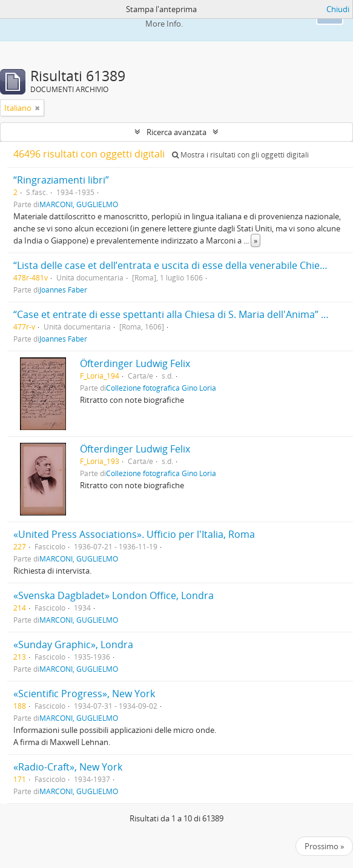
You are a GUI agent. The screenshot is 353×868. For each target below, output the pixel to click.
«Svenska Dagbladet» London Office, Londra (114, 595)
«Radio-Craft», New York (68, 767)
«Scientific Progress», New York (84, 694)
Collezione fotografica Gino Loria (161, 388)
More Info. (164, 24)
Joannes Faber (63, 290)
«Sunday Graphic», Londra (73, 644)
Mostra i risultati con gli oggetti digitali (240, 155)
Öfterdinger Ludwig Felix (135, 363)
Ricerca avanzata (176, 132)
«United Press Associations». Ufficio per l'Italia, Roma (134, 534)
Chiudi (338, 9)
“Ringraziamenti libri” (61, 180)
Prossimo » (324, 846)
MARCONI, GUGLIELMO (79, 204)
